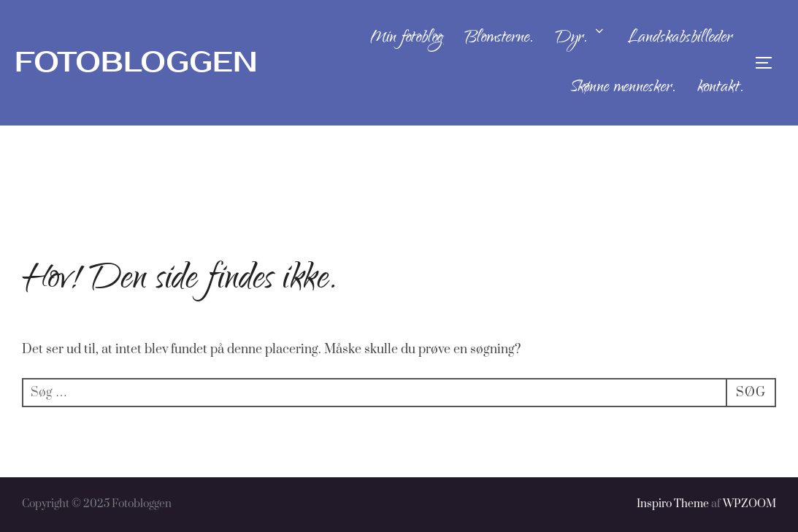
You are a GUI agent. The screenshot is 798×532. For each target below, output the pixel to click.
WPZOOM (749, 504)
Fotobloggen (136, 62)
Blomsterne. (499, 39)
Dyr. (580, 39)
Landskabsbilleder (680, 39)
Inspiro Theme (673, 504)
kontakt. (720, 88)
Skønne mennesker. (623, 88)
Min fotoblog (406, 39)
